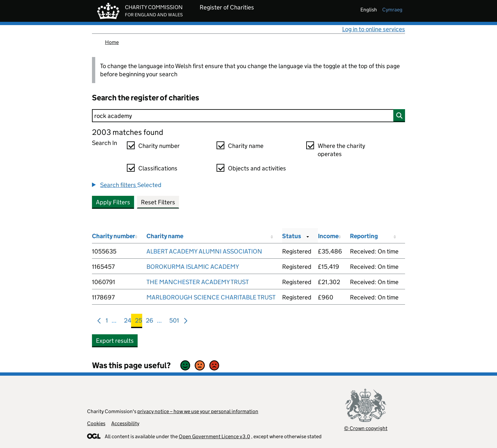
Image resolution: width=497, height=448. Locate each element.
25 (139, 322)
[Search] (248, 116)
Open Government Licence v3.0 (214, 436)
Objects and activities (257, 168)
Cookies (96, 423)
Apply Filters (113, 202)
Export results (115, 341)
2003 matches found (128, 132)
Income (328, 236)
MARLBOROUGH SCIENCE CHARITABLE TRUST (211, 297)
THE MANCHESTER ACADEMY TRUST (198, 282)
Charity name (246, 146)
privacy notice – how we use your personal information (198, 411)
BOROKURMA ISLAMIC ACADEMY (193, 267)
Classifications (158, 168)
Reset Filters (158, 202)
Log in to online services (374, 29)
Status (292, 236)
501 (174, 322)
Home (112, 42)
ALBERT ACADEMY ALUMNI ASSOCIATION (204, 251)
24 (128, 322)
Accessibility (125, 423)
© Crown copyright (366, 428)
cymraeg (392, 10)
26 (150, 322)
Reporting (364, 236)
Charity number (159, 146)
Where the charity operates (341, 150)
